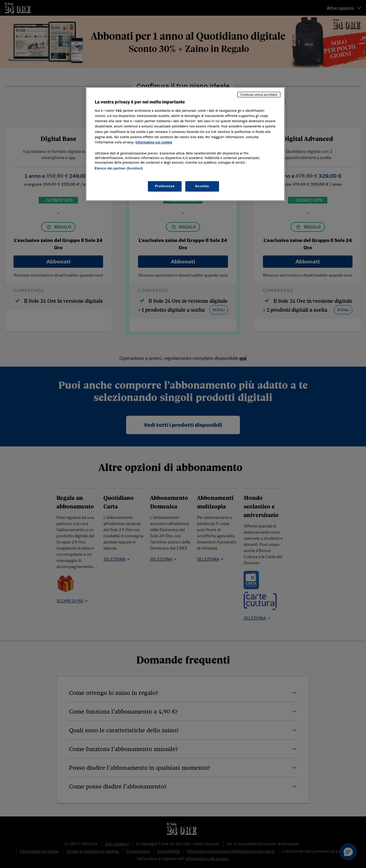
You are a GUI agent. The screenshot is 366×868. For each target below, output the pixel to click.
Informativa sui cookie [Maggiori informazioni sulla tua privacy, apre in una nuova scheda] (154, 142)
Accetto (202, 186)
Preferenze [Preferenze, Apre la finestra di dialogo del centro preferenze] (165, 186)
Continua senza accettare (259, 95)
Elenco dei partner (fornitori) (119, 168)
